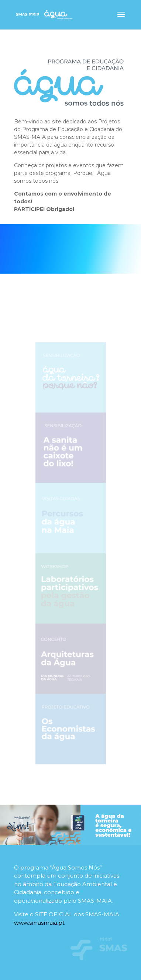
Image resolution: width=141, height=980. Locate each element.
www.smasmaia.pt (39, 923)
